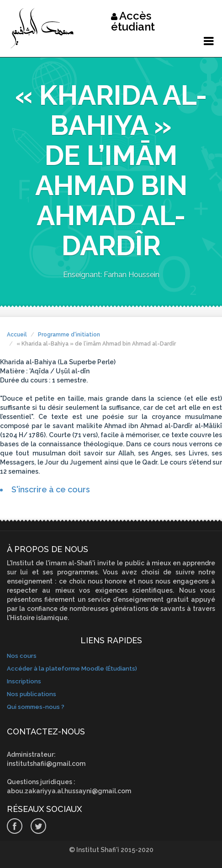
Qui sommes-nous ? (36, 707)
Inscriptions (24, 681)
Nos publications (32, 694)
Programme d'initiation (69, 335)
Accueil (17, 335)
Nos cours (22, 656)
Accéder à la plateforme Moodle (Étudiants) (72, 669)
